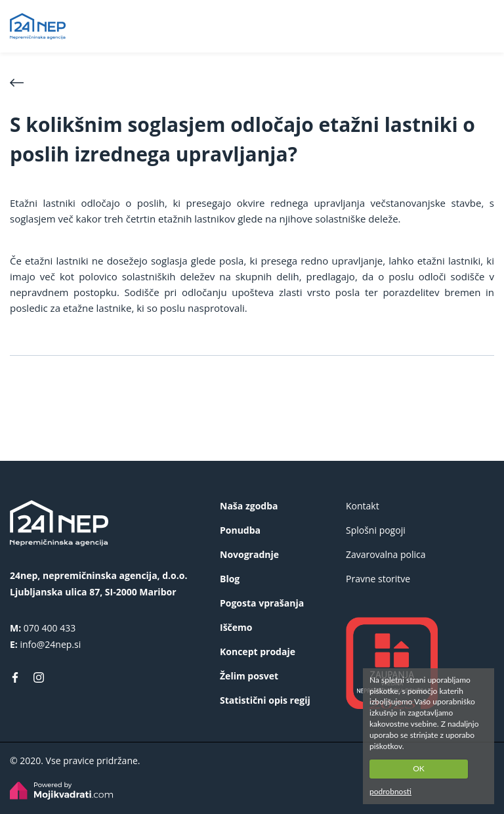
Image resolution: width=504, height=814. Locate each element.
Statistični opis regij (265, 700)
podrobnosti (390, 791)
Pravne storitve (378, 579)
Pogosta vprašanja (262, 603)
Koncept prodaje (258, 652)
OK (419, 768)
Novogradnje (249, 554)
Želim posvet (249, 676)
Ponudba (240, 530)
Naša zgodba (249, 506)
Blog (230, 579)
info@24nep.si (50, 644)
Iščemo (236, 627)
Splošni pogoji (376, 530)
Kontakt (363, 506)
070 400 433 (50, 628)
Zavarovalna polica (386, 554)
